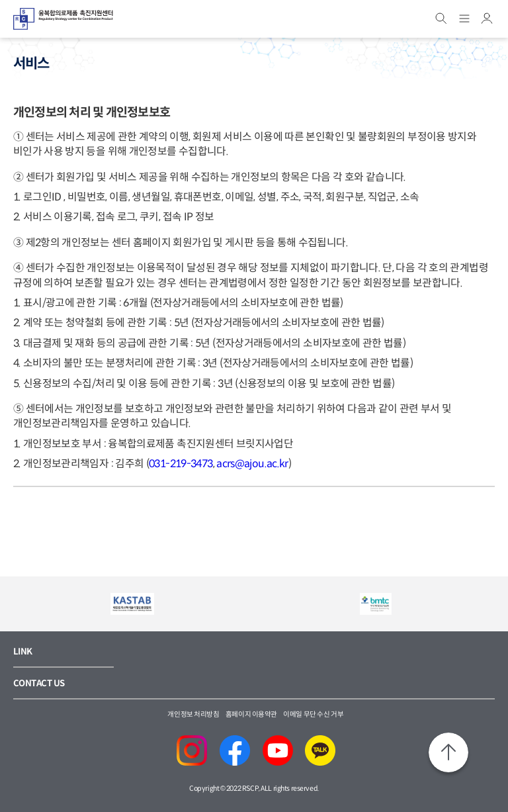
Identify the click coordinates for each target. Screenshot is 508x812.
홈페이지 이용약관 (251, 714)
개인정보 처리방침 (193, 714)
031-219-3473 (181, 464)
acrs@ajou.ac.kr (252, 464)
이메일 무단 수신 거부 (313, 714)
